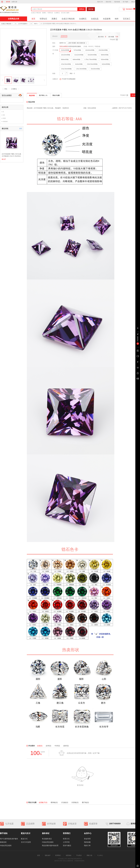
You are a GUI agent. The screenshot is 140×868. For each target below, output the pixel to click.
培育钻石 (50, 13)
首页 (33, 19)
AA (4, 115)
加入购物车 (135, 95)
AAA (4, 118)
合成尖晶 (95, 19)
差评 (66, 746)
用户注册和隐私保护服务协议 (11, 839)
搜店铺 (91, 9)
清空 (21, 129)
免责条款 (69, 855)
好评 (48, 746)
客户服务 (126, 2)
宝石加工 (127, 19)
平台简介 (79, 855)
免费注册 (14, 2)
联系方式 (66, 839)
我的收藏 (117, 2)
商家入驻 (89, 855)
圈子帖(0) (85, 802)
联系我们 (58, 855)
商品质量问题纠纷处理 (50, 845)
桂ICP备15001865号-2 (75, 859)
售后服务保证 (47, 839)
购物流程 (3, 842)
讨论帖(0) (65, 802)
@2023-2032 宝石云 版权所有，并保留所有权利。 (70, 861)
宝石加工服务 (65, 13)
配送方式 (24, 839)
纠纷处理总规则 (6, 845)
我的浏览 (108, 2)
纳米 (117, 19)
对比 (6, 89)
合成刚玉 (57, 13)
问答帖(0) (75, 802)
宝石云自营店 (64, 46)
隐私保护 (48, 855)
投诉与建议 (67, 845)
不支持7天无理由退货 (67, 79)
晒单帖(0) (54, 802)
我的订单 (100, 2)
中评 (57, 746)
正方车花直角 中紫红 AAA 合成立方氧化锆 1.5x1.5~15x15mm (11, 155)
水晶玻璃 (107, 19)
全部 (40, 746)
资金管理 (87, 839)
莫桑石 (44, 13)
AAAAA (5, 122)
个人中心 (100, 855)
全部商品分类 (14, 19)
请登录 (8, 2)
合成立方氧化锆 (36, 13)
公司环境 (66, 842)
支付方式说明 (26, 842)
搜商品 (82, 9)
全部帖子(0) (43, 802)
